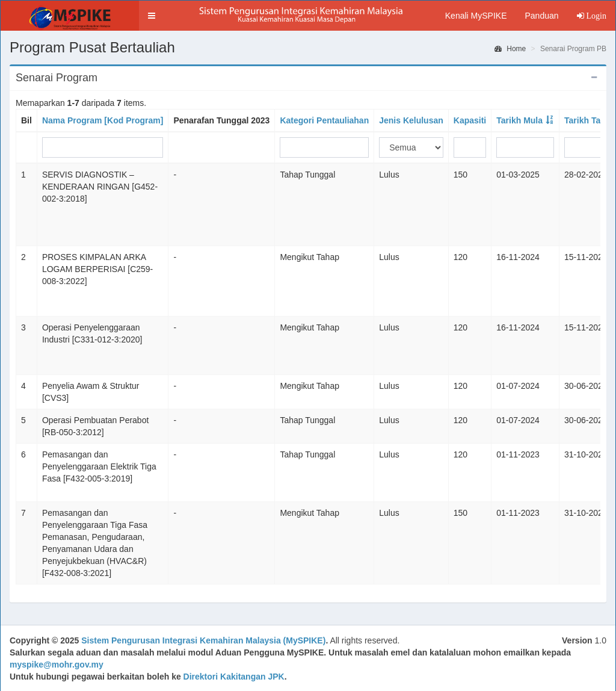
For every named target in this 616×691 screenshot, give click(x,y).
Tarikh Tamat (590, 120)
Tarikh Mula (519, 120)
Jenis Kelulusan (411, 120)
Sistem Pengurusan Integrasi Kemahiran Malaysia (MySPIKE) (203, 640)
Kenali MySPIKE (476, 16)
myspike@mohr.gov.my (57, 665)
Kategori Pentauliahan (324, 120)
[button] (152, 16)
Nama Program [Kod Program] (103, 120)
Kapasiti (470, 120)
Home (510, 49)
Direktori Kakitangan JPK (234, 677)
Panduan (541, 16)
